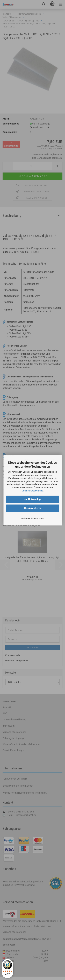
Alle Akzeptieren (32, 508)
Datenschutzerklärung (32, 491)
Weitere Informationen (33, 519)
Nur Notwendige (32, 499)
